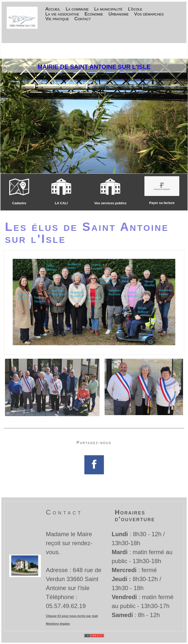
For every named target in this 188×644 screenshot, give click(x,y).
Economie (94, 14)
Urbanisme (119, 14)
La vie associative (62, 14)
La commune (77, 9)
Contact (83, 19)
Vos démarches (149, 14)
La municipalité (108, 9)
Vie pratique (57, 19)
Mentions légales (58, 624)
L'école (135, 9)
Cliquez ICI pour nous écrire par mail (72, 616)
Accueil (53, 9)
